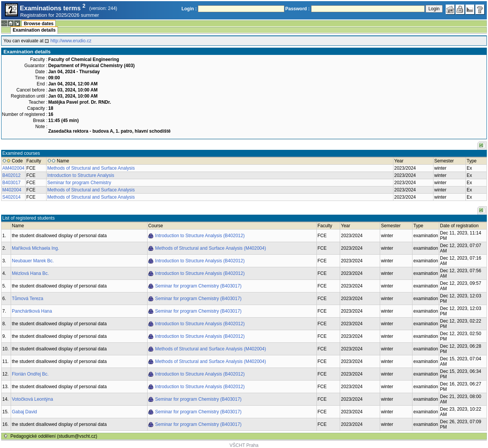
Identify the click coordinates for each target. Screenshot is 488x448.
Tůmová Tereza (27, 299)
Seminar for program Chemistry (79, 183)
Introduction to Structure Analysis (81, 175)
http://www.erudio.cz (71, 41)
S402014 (11, 197)
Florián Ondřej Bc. (30, 374)
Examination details (34, 30)
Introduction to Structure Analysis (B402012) (200, 236)
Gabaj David (24, 412)
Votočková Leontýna (32, 399)
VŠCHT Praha (244, 445)
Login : (189, 9)
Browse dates (39, 24)
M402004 (12, 190)
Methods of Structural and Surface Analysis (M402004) (211, 248)
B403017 (11, 183)
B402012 (11, 175)
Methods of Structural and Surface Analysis (91, 168)
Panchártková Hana (32, 311)
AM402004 (13, 168)
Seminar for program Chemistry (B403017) (198, 286)
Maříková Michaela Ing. (35, 248)
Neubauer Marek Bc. (33, 261)
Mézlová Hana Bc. (30, 273)
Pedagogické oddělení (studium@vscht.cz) (54, 436)
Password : (297, 9)
